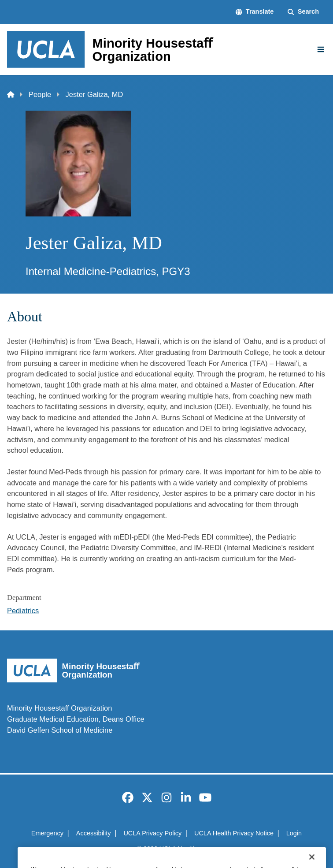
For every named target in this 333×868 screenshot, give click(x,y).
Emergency (47, 833)
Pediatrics (23, 611)
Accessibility (94, 833)
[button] (255, 12)
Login (294, 833)
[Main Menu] (321, 49)
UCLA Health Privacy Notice (234, 833)
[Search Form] (303, 12)
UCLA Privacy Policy (152, 833)
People (40, 94)
